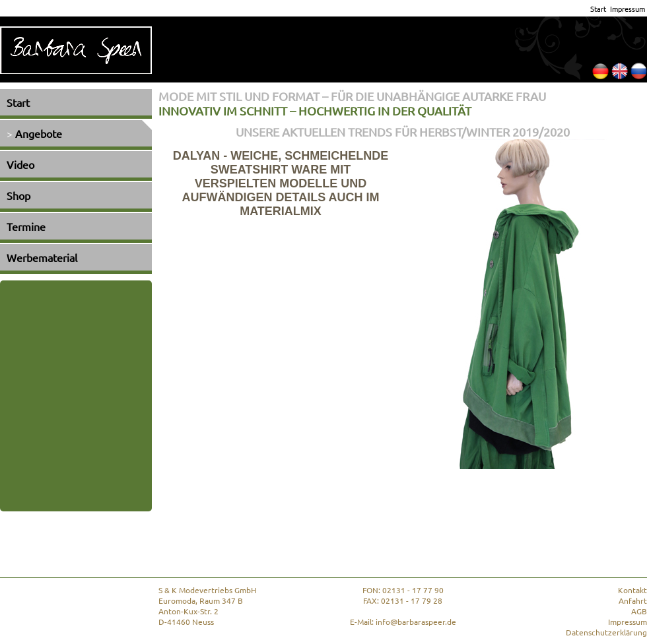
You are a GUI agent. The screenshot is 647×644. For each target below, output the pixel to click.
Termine (26, 226)
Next (637, 483)
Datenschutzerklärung (606, 632)
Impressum (628, 9)
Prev (614, 483)
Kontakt (632, 590)
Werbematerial (42, 257)
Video (20, 164)
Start (598, 9)
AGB (639, 611)
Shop (18, 195)
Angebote (39, 133)
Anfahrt (633, 600)
